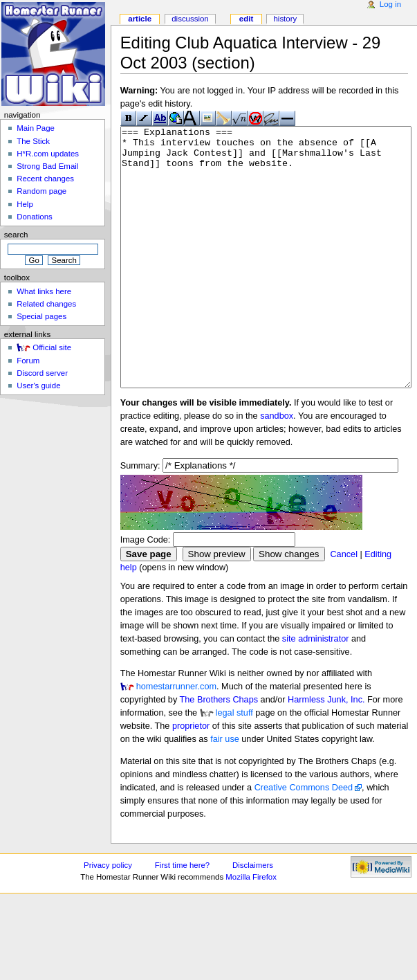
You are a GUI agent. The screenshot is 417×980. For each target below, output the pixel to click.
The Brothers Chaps (219, 752)
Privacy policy (108, 917)
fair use (225, 791)
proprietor (191, 778)
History (285, 19)
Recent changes (45, 179)
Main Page (36, 128)
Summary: (140, 518)
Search (16, 235)
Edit (246, 19)
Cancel (344, 606)
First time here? (182, 917)
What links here (44, 291)
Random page (41, 191)
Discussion (190, 19)
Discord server (42, 373)
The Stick (33, 141)
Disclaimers (253, 917)
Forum (28, 361)
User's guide (38, 385)
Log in (390, 4)
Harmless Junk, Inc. (326, 752)
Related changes (46, 304)
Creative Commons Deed (304, 840)
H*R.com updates (48, 154)
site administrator (316, 691)
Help (25, 204)
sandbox (277, 468)
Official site (52, 347)
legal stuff (234, 765)
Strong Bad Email (47, 166)
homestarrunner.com (176, 738)
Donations (35, 217)
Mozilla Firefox (251, 929)
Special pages (41, 316)
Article (140, 19)
